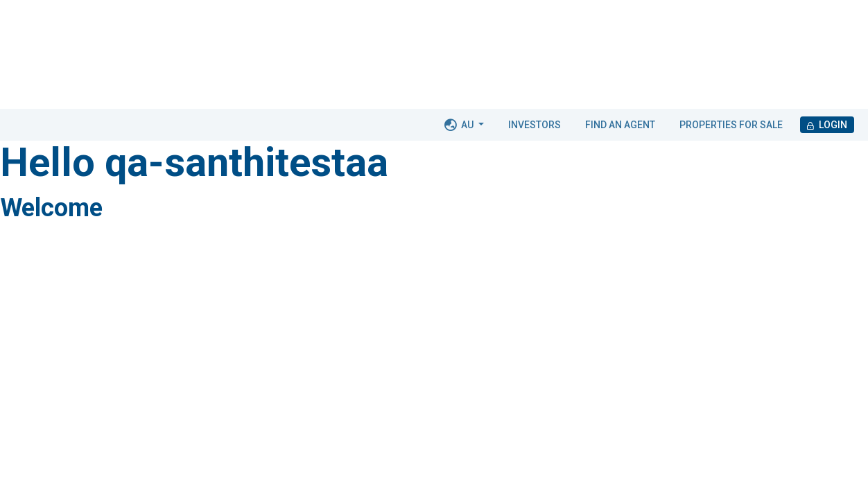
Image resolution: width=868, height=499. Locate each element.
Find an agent (620, 125)
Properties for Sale (731, 125)
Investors (535, 125)
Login (827, 125)
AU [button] (460, 125)
